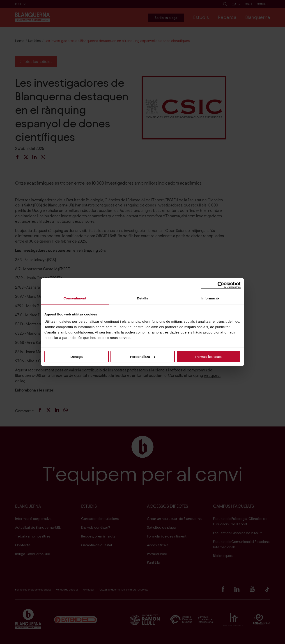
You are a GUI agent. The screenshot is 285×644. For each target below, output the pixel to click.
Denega (76, 356)
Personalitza (143, 356)
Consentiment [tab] (75, 298)
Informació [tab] (210, 298)
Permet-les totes (208, 356)
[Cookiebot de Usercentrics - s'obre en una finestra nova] (221, 285)
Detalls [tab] (142, 298)
